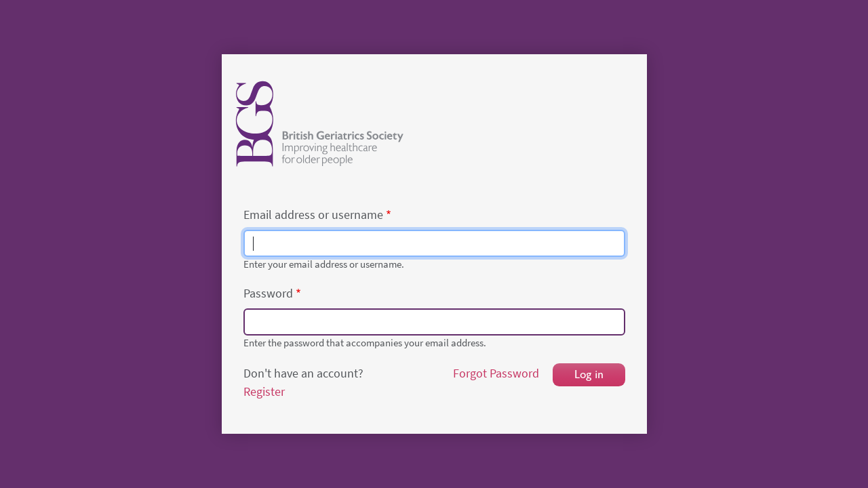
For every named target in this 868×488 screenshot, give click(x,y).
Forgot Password (496, 373)
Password (268, 293)
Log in (589, 375)
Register (264, 392)
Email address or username (313, 215)
